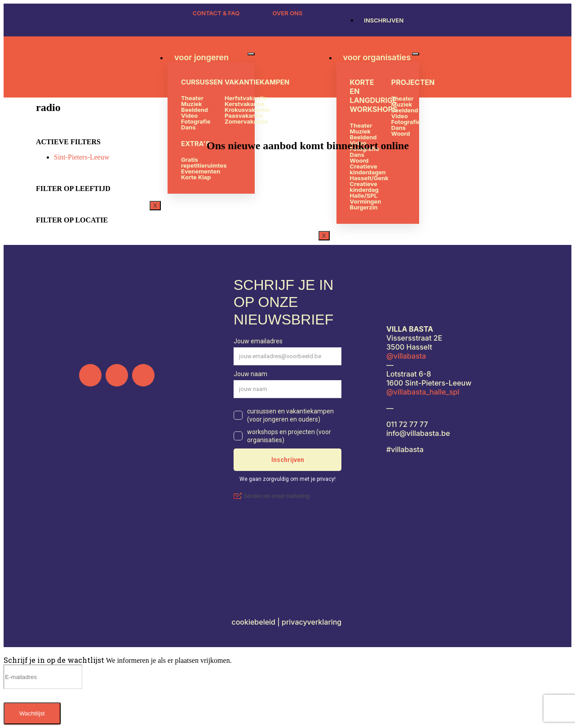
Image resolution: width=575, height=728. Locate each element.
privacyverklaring (313, 622)
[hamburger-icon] (251, 54)
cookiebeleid (254, 622)
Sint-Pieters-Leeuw (82, 157)
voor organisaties (377, 57)
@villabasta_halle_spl (423, 392)
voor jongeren (201, 57)
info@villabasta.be (418, 433)
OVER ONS (288, 13)
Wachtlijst (32, 713)
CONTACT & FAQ (216, 13)
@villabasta (406, 356)
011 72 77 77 (407, 424)
